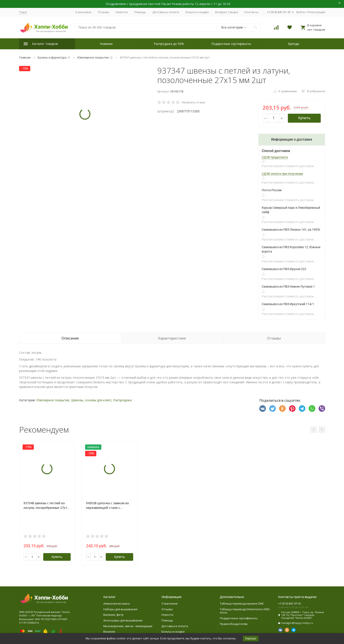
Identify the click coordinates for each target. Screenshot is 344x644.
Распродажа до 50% (169, 44)
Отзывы (104, 12)
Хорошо (251, 638)
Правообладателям (234, 624)
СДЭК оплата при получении (282, 174)
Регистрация (316, 12)
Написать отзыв (193, 102)
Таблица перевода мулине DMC (242, 603)
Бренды (294, 44)
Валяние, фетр (113, 615)
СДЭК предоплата (275, 157)
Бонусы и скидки (197, 12)
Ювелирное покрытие (93, 57)
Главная (25, 57)
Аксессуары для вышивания (123, 620)
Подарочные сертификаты (231, 44)
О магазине (83, 12)
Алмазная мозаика (116, 603)
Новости (122, 12)
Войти (301, 12)
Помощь (140, 12)
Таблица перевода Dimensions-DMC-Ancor (245, 611)
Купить (304, 118)
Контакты (252, 12)
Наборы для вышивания (120, 609)
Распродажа (122, 400)
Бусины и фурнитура (52, 57)
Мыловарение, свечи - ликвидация (128, 626)
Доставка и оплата (166, 12)
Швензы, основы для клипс (91, 400)
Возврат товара (227, 12)
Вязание (109, 632)
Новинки (106, 44)
